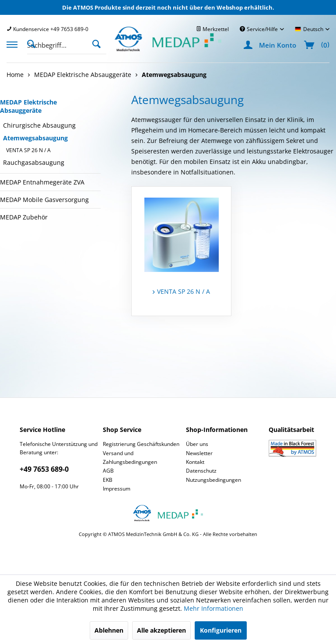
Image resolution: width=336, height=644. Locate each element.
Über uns (197, 444)
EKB (108, 480)
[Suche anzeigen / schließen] (34, 43)
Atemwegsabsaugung (35, 138)
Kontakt (195, 462)
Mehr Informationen (213, 608)
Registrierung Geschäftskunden (141, 444)
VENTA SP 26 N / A (28, 150)
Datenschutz (201, 471)
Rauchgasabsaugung (34, 162)
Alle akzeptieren (161, 630)
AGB (108, 471)
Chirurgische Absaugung (39, 125)
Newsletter (199, 453)
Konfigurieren (221, 630)
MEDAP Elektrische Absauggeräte (28, 106)
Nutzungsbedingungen (213, 480)
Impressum (117, 489)
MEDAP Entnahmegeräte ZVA (42, 182)
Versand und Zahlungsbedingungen (130, 458)
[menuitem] (47, 29)
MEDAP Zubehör (24, 217)
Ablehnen (109, 630)
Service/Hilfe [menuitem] (259, 29)
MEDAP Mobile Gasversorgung (44, 200)
